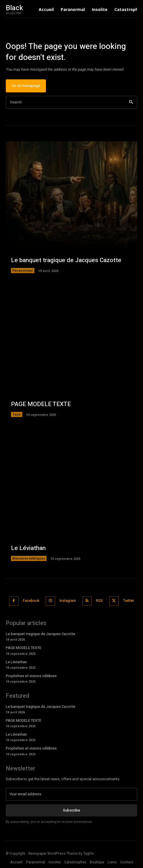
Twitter (129, 601)
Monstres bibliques (29, 558)
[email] (71, 794)
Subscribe (71, 810)
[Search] (131, 102)
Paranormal (23, 270)
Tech (17, 414)
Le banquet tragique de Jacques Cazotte (66, 260)
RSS (99, 601)
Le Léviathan (28, 548)
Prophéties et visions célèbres (31, 676)
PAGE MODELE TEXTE (41, 404)
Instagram (68, 601)
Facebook (31, 601)
